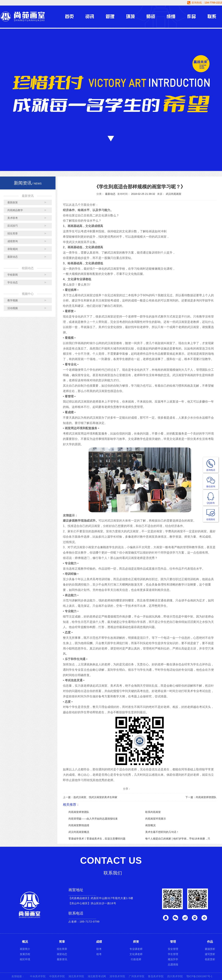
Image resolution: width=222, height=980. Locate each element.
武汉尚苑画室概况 (79, 832)
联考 (99, 949)
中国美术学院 (57, 976)
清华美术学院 (117, 976)
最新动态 (13, 257)
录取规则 (13, 249)
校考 (99, 954)
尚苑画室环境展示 (156, 819)
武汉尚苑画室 (174, 194)
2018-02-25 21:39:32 (143, 194)
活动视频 (13, 308)
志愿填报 (173, 964)
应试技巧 (13, 226)
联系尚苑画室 (153, 812)
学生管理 (173, 954)
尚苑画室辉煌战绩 (79, 825)
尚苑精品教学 (15, 210)
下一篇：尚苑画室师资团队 (201, 797)
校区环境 (25, 959)
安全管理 (173, 949)
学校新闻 (13, 275)
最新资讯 (62, 959)
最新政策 (13, 202)
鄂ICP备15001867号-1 (199, 976)
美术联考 (13, 218)
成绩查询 (13, 241)
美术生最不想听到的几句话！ (162, 832)
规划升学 (173, 959)
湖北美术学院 (76, 976)
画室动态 (62, 954)
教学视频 (13, 300)
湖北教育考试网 (97, 976)
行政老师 (136, 959)
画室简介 (25, 949)
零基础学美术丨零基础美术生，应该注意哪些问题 (97, 839)
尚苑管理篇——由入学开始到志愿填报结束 (93, 819)
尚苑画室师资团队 (79, 812)
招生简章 (13, 233)
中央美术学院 (38, 976)
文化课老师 (136, 954)
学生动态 (13, 282)
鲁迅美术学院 (156, 976)
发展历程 (25, 954)
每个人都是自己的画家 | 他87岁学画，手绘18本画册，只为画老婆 (178, 839)
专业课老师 (136, 949)
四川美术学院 (175, 976)
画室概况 (150, 825)
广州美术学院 (137, 976)
